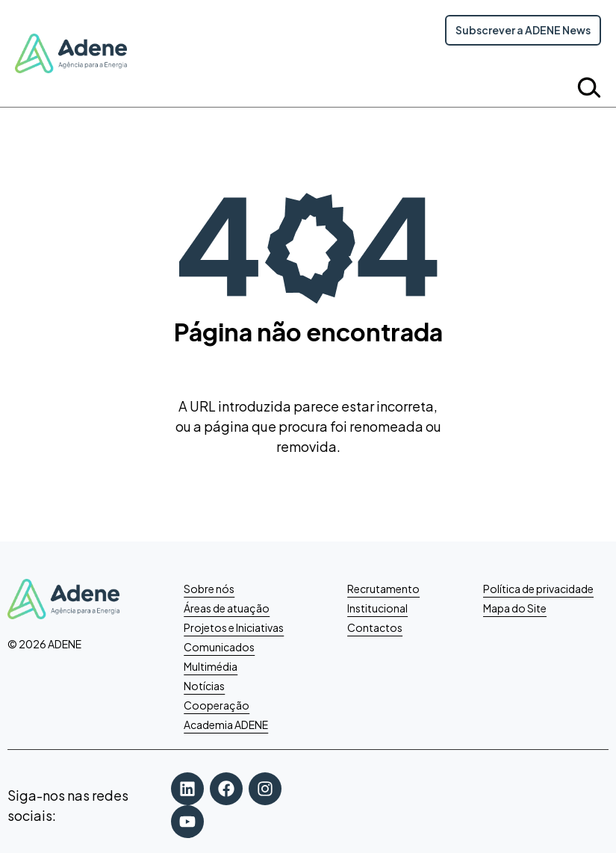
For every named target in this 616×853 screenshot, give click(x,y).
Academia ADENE (226, 725)
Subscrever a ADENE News (523, 30)
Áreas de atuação (227, 608)
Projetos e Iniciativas (234, 627)
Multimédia (211, 666)
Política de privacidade (538, 589)
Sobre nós (209, 589)
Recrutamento (383, 589)
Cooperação (217, 705)
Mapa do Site (515, 608)
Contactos (375, 627)
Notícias (204, 686)
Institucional (377, 608)
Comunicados (219, 647)
